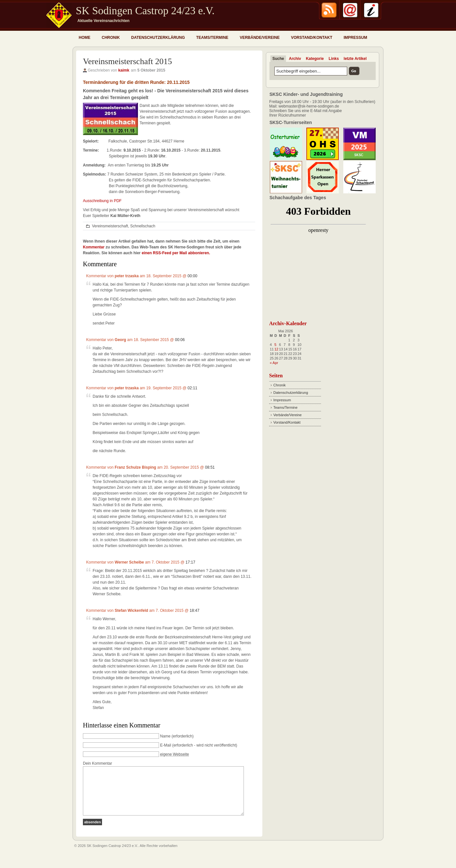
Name (165, 736)
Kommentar (94, 247)
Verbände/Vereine (260, 38)
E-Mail (165, 745)
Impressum (355, 38)
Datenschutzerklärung (158, 38)
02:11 (192, 388)
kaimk (124, 70)
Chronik (111, 38)
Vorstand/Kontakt (312, 38)
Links (334, 59)
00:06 (180, 340)
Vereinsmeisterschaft (110, 226)
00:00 (192, 276)
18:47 (195, 611)
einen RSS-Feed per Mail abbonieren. (176, 253)
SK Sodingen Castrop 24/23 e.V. (145, 11)
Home (85, 38)
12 (276, 349)
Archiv (295, 59)
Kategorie (315, 59)
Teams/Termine (212, 38)
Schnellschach (143, 226)
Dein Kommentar (97, 763)
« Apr (274, 363)
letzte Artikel (355, 59)
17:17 (190, 562)
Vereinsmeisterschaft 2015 (127, 61)
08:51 (210, 467)
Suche (278, 59)
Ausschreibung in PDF (102, 201)
